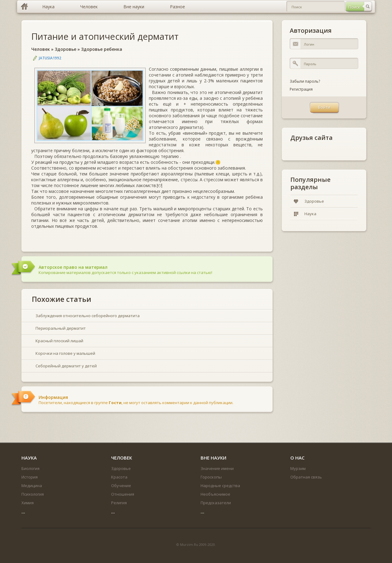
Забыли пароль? (305, 81)
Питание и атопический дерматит (105, 36)
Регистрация (301, 89)
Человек (41, 49)
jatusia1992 (50, 58)
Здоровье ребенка (102, 49)
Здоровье (66, 49)
